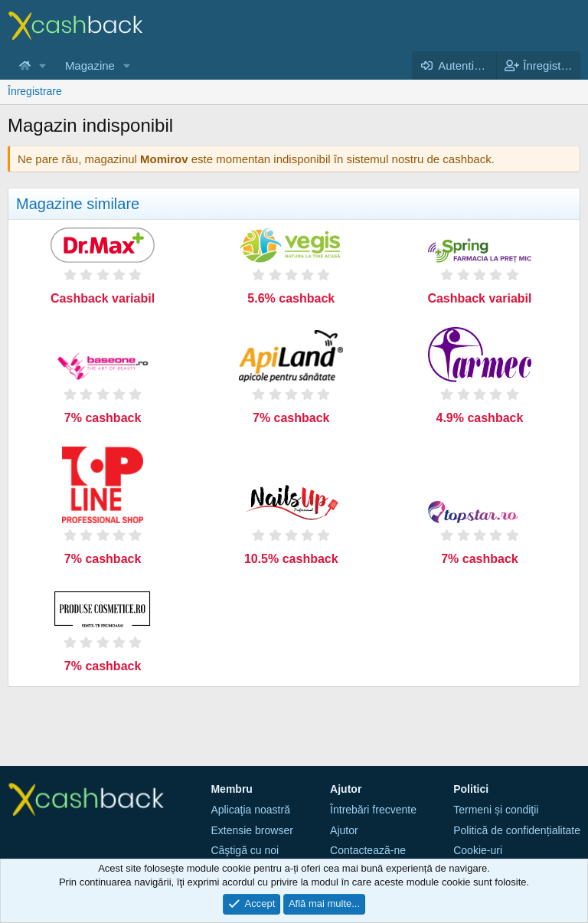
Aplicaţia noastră (250, 810)
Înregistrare (35, 91)
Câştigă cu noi (245, 850)
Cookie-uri (478, 850)
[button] (43, 65)
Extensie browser (252, 830)
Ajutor (344, 830)
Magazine (90, 65)
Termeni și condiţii (496, 810)
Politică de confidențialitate (517, 830)
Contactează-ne (368, 850)
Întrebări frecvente (373, 810)
